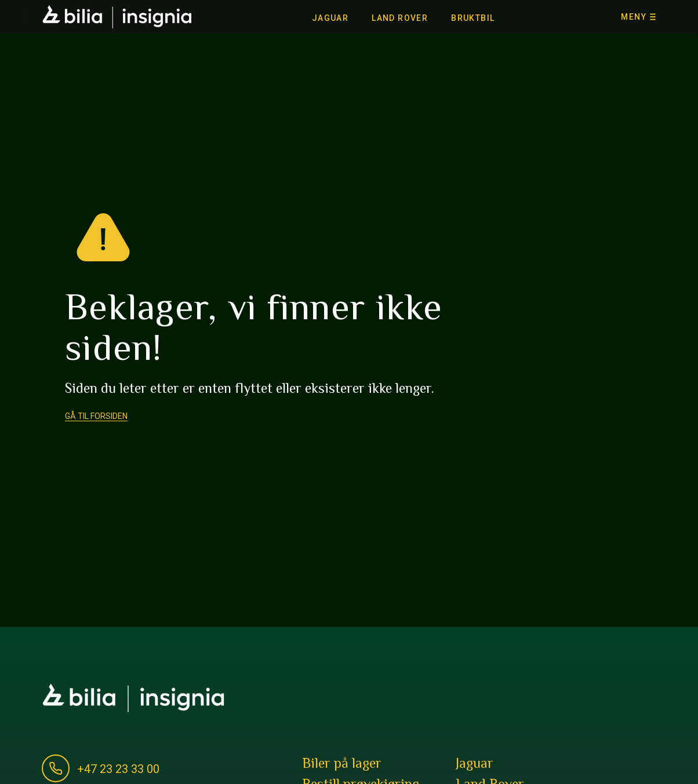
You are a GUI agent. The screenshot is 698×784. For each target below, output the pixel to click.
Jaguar (330, 18)
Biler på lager (342, 765)
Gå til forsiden (96, 416)
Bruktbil (473, 18)
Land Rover (400, 18)
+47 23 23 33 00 (118, 769)
